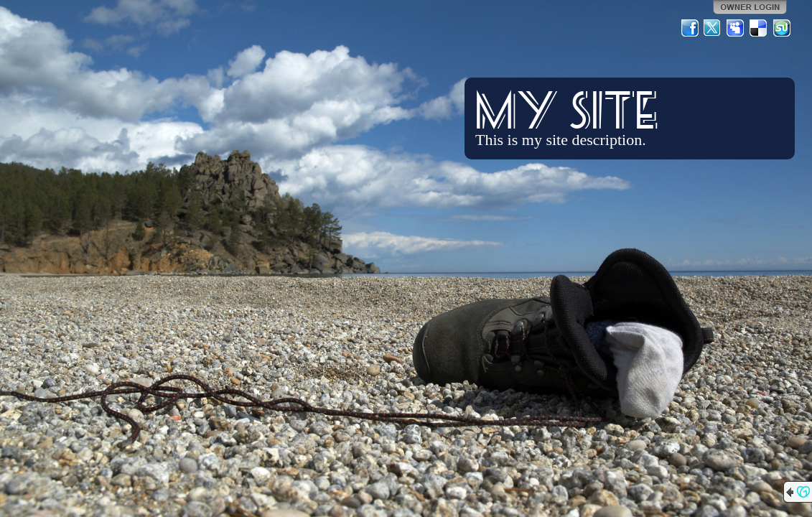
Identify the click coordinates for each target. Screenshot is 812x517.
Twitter (713, 28)
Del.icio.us (759, 28)
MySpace (736, 28)
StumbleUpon (782, 28)
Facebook (690, 28)
